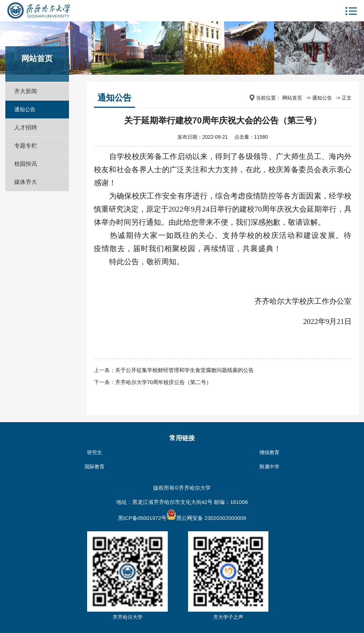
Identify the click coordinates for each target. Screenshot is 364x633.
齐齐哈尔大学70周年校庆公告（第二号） (164, 382)
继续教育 (269, 452)
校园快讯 (26, 164)
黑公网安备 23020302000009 (206, 518)
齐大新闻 (26, 91)
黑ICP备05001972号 (142, 518)
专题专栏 (26, 146)
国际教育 (95, 467)
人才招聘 (26, 127)
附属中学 (269, 467)
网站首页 (292, 98)
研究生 (95, 452)
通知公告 (25, 109)
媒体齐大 (26, 182)
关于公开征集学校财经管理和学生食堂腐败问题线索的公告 (184, 370)
